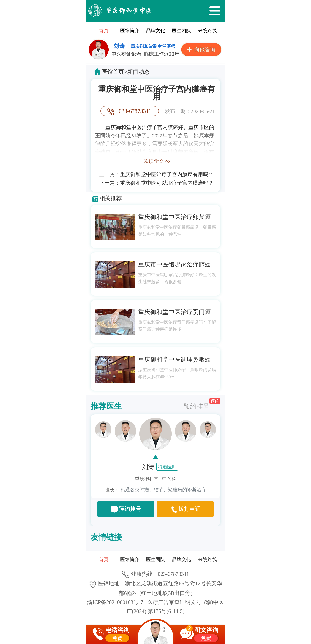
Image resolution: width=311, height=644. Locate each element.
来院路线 (207, 31)
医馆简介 (130, 31)
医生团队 (181, 31)
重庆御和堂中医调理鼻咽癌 (175, 359)
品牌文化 (155, 31)
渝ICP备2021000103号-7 (115, 602)
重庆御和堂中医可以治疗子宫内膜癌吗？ (167, 183)
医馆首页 (113, 72)
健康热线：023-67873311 (156, 574)
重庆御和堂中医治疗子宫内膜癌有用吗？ (167, 174)
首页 (104, 31)
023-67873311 (135, 111)
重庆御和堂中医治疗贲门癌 (175, 312)
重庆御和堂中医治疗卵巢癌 (175, 217)
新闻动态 (138, 72)
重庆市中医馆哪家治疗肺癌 (175, 264)
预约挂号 (202, 404)
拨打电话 (190, 509)
